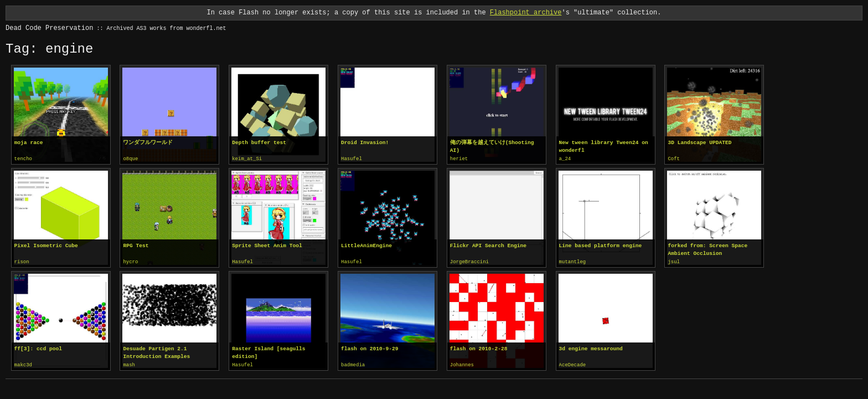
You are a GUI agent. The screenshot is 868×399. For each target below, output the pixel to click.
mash (129, 364)
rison (22, 262)
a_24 (565, 159)
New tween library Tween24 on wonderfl (604, 147)
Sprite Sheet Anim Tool (267, 245)
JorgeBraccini (469, 262)
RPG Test (136, 245)
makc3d (23, 364)
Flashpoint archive (526, 12)
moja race (29, 143)
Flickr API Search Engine (488, 245)
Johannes (462, 364)
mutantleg (573, 262)
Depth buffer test (259, 143)
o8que (130, 159)
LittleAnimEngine (366, 245)
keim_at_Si (247, 159)
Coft (674, 159)
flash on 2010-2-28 (479, 348)
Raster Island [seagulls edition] (268, 352)
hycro (130, 262)
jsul (674, 262)
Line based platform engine (601, 245)
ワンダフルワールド (148, 143)
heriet (459, 159)
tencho (23, 159)
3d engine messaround (591, 348)
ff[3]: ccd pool (38, 348)
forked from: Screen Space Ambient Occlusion (707, 249)
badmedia (353, 364)
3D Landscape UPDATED (699, 143)
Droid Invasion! (365, 143)
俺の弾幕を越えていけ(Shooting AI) (492, 147)
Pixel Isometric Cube (46, 245)
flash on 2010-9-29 (370, 348)
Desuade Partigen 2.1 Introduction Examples (156, 352)
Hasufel (352, 159)
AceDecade (573, 364)
